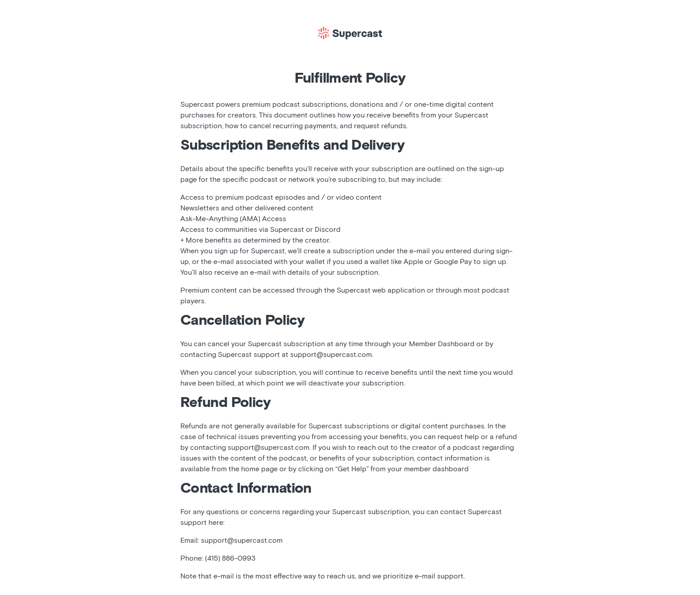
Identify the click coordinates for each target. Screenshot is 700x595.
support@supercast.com (331, 355)
